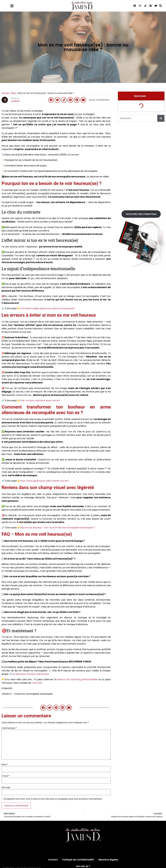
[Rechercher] (161, 118)
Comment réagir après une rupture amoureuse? (47, 308)
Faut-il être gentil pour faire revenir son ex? (44, 481)
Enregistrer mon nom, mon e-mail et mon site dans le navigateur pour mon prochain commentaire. (53, 799)
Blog (13, 93)
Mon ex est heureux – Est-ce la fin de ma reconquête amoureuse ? (57, 528)
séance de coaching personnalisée (77, 679)
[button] (161, 6)
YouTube (37, 683)
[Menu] (12, 6)
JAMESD (15, 101)
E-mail (6, 776)
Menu (19, 5)
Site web (6, 788)
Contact (53, 860)
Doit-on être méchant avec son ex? (40, 400)
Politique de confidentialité (78, 860)
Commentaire (9, 728)
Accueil (5, 93)
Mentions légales (108, 860)
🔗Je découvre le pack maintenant (29, 674)
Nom (5, 765)
